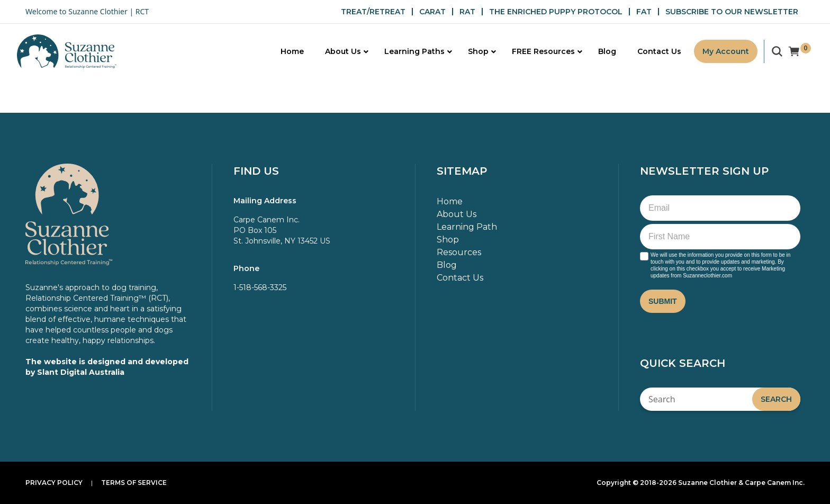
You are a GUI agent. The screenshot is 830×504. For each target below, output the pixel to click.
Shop (448, 240)
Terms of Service (134, 483)
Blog (447, 265)
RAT (467, 12)
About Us (457, 214)
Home (450, 201)
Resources (459, 252)
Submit (663, 301)
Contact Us (460, 278)
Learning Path (467, 227)
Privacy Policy (54, 483)
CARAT (432, 12)
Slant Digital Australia (81, 372)
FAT (644, 12)
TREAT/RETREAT (373, 12)
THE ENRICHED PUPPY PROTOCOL (556, 12)
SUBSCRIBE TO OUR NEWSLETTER (732, 12)
